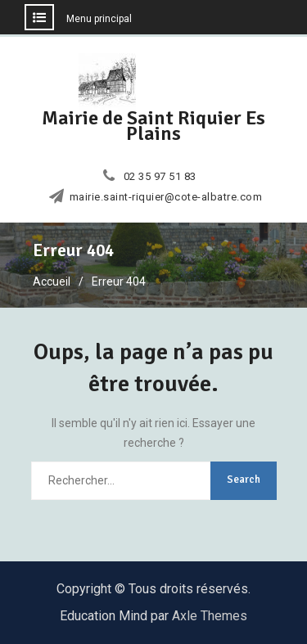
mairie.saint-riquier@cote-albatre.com (166, 197)
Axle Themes (210, 616)
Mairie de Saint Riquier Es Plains (153, 126)
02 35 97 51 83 (160, 177)
